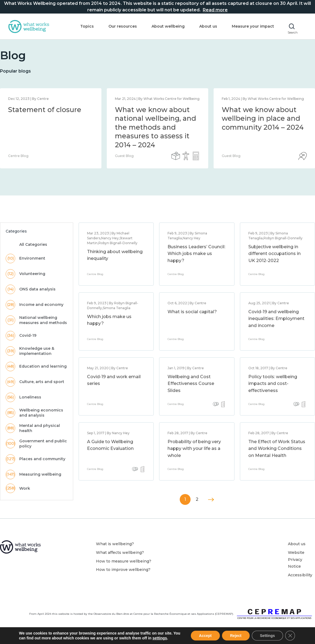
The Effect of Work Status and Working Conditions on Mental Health (277, 449)
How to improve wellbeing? (123, 570)
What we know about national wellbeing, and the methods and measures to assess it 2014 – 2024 (156, 127)
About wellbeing (168, 26)
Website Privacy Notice (296, 559)
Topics (87, 26)
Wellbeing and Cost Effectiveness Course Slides (191, 384)
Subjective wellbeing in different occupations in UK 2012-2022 (274, 254)
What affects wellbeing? (120, 553)
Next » (211, 500)
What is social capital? (192, 312)
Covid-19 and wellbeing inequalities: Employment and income (276, 319)
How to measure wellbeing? (124, 561)
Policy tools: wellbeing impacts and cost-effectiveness (273, 384)
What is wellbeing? (115, 544)
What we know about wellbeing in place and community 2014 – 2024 (263, 118)
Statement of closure (45, 110)
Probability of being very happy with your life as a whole (194, 449)
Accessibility (300, 575)
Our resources (123, 26)
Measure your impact (253, 26)
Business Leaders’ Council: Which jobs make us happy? (196, 254)
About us (208, 26)
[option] (157, 128)
